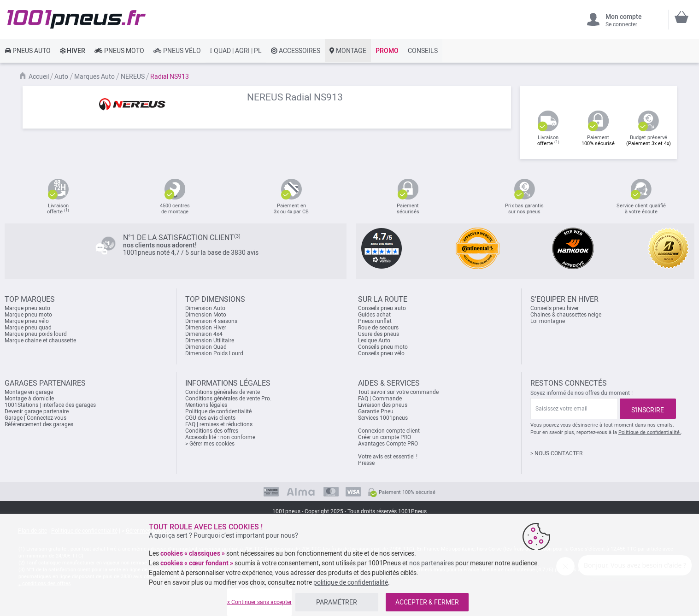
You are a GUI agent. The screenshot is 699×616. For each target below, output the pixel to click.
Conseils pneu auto (382, 308)
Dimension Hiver (206, 328)
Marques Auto (94, 76)
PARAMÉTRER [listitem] (337, 602)
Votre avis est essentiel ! (388, 457)
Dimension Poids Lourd (214, 353)
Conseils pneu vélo (381, 353)
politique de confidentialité (351, 582)
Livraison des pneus (383, 405)
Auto (61, 76)
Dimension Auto (205, 308)
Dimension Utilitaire (210, 340)
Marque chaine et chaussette (40, 340)
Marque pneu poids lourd (36, 334)
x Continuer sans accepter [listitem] (259, 602)
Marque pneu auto (27, 308)
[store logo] (76, 19)
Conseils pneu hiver (555, 308)
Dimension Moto (206, 315)
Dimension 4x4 (204, 334)
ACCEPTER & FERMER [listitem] (427, 602)
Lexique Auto (374, 340)
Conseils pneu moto (383, 347)
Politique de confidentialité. (650, 432)
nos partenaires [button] (432, 563)
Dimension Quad (206, 347)
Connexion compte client (389, 431)
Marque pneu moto (28, 315)
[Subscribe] (648, 409)
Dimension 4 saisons (211, 321)
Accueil (39, 76)
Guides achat (374, 315)
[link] (28, 51)
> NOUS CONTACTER (556, 453)
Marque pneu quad (28, 328)
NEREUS (133, 76)
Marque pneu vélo (27, 321)
